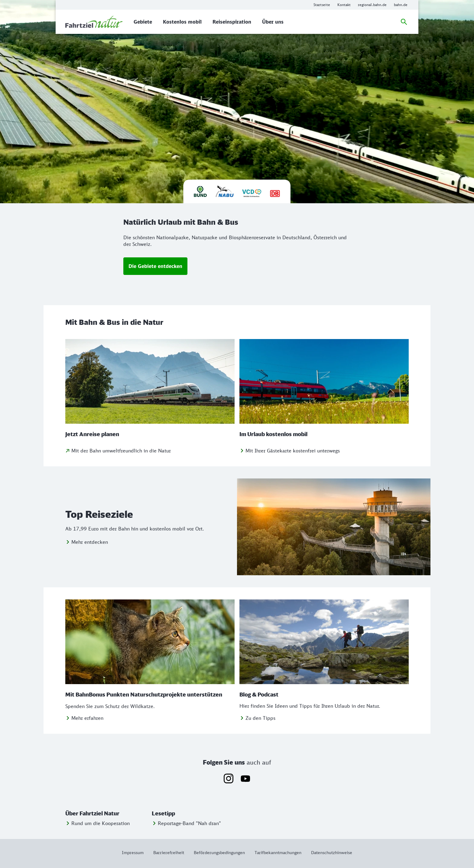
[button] (107, 814)
